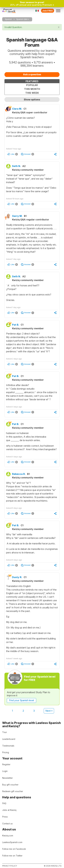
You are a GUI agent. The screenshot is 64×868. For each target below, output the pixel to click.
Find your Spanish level (22, 700)
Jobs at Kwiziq (9, 810)
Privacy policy (10, 866)
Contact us (7, 824)
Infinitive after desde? (32, 392)
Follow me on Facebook (14, 849)
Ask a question (32, 74)
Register (6, 764)
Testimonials (8, 746)
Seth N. (16, 166)
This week (32, 93)
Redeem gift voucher (13, 791)
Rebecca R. (19, 474)
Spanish (8, 19)
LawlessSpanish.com (12, 842)
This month (32, 89)
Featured (32, 81)
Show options (32, 100)
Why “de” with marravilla (32, 544)
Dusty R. (17, 577)
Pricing (6, 752)
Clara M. (17, 109)
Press (5, 817)
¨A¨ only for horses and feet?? (32, 293)
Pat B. (16, 325)
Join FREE (48, 11)
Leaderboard (9, 739)
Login (5, 771)
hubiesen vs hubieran (32, 441)
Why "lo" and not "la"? (32, 492)
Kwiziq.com (8, 836)
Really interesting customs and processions (32, 238)
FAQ (4, 803)
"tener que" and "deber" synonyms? (32, 183)
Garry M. (17, 216)
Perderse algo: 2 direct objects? (32, 343)
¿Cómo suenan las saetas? (32, 130)
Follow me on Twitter (12, 856)
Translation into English (32, 619)
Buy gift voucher (10, 785)
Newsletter (8, 778)
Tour (5, 732)
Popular (32, 85)
